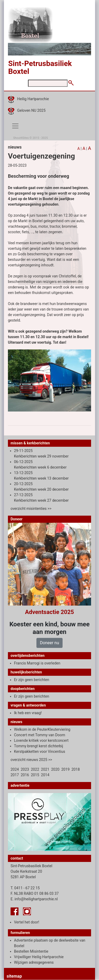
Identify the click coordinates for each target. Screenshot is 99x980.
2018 (76, 769)
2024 (15, 769)
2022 (35, 769)
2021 (45, 769)
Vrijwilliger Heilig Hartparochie (39, 957)
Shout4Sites (21, 138)
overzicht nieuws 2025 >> (31, 760)
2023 (25, 769)
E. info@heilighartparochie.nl (34, 899)
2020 (55, 769)
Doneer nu (49, 643)
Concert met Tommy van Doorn (40, 735)
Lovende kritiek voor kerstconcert (41, 740)
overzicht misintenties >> (31, 509)
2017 (15, 775)
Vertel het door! (27, 922)
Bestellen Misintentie (31, 951)
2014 (45, 775)
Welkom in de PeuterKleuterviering (42, 729)
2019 (65, 769)
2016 (25, 775)
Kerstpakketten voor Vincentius (40, 751)
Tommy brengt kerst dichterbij (39, 746)
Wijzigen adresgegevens (34, 962)
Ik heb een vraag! (28, 713)
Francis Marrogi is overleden (37, 663)
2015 (35, 775)
